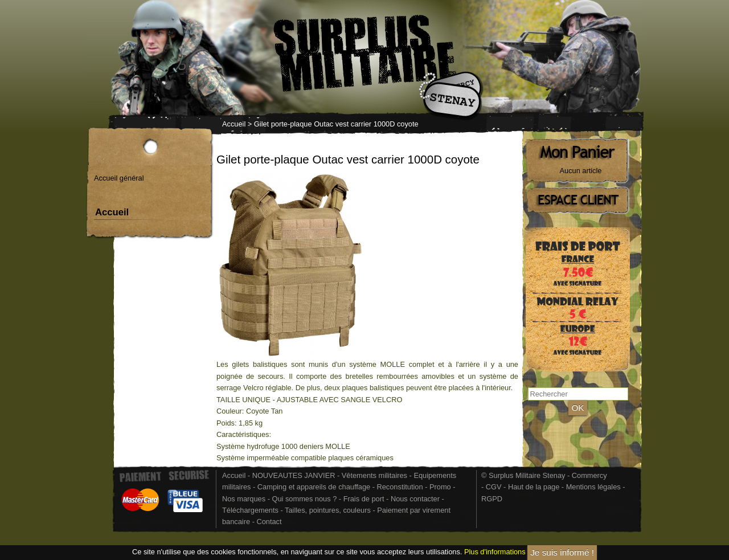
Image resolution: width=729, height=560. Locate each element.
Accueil (234, 124)
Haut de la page (534, 487)
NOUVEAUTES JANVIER (294, 475)
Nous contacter (415, 499)
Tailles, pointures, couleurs (328, 510)
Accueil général (119, 178)
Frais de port (365, 499)
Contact (269, 522)
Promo (441, 487)
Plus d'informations (495, 552)
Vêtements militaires (374, 475)
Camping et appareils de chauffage (314, 487)
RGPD (492, 499)
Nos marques (244, 499)
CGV (494, 487)
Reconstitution (400, 487)
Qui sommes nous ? (305, 499)
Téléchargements (250, 510)
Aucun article (581, 171)
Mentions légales (593, 487)
